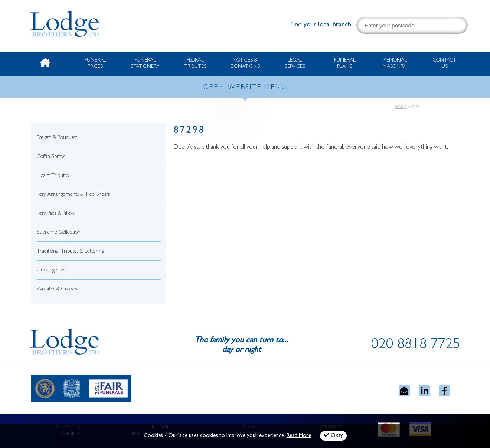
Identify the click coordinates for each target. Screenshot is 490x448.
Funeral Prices (95, 64)
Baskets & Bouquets (57, 138)
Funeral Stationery (145, 64)
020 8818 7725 (416, 346)
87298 (190, 131)
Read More (299, 436)
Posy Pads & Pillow (56, 214)
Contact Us (445, 64)
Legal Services (295, 64)
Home (401, 107)
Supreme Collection (59, 233)
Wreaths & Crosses (57, 289)
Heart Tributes (53, 176)
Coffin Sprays (51, 157)
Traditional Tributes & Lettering (70, 252)
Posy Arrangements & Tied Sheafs (73, 195)
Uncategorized (53, 271)
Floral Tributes (195, 64)
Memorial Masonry (395, 64)
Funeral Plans (345, 64)
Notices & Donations (245, 64)
